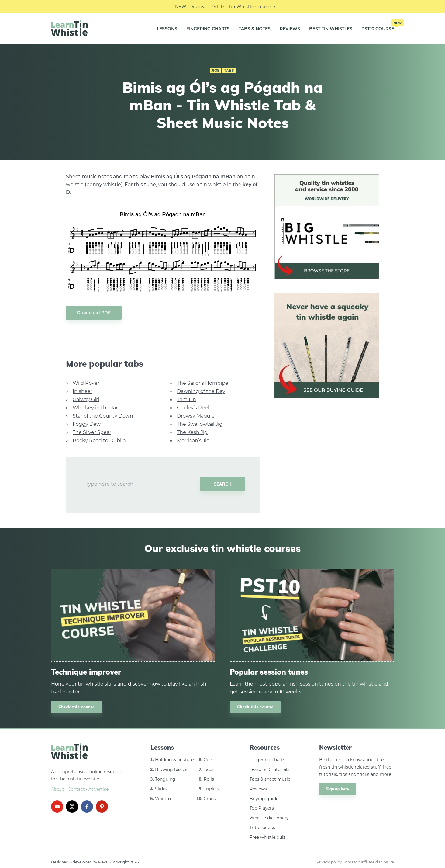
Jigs (215, 70)
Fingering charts (267, 760)
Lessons (167, 29)
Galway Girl (86, 399)
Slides (161, 789)
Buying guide (264, 799)
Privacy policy (329, 862)
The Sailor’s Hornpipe (203, 383)
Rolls (209, 779)
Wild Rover (86, 383)
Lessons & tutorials (269, 769)
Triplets (212, 789)
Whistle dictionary (269, 818)
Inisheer (83, 391)
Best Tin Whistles (331, 29)
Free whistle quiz (267, 837)
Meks (103, 862)
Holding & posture (174, 760)
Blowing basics (171, 769)
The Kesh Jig (192, 432)
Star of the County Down (103, 416)
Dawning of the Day (201, 391)
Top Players (262, 808)
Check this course (76, 707)
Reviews (290, 29)
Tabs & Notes (255, 29)
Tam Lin (186, 399)
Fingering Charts (208, 29)
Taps (209, 769)
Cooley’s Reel (193, 408)
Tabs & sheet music (270, 779)
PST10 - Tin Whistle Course (241, 7)
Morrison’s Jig (193, 441)
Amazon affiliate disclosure (369, 862)
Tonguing (165, 779)
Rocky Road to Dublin (99, 441)
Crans (210, 799)
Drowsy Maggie (196, 416)
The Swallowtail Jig (200, 424)
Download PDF (94, 313)
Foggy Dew (87, 424)
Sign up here (338, 789)
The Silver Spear (92, 432)
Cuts (209, 760)
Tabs (229, 70)
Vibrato (163, 799)
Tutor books (262, 828)
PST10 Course (378, 26)
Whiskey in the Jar (95, 408)
